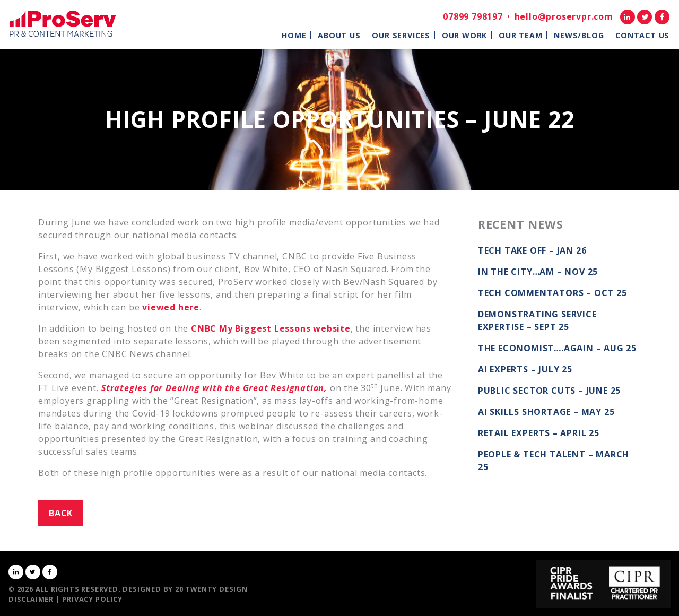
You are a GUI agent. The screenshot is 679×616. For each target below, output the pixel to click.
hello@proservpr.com (564, 16)
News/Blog (579, 35)
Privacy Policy (92, 599)
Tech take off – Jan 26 (532, 250)
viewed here (171, 307)
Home (294, 35)
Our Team (520, 35)
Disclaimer (31, 599)
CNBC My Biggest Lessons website (271, 328)
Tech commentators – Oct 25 (552, 293)
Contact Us (642, 35)
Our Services (401, 35)
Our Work (464, 35)
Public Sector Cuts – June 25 (549, 391)
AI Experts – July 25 (525, 369)
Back (61, 513)
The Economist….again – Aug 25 (557, 348)
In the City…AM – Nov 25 (538, 272)
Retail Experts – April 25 (539, 433)
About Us (339, 35)
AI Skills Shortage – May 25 (546, 412)
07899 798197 (473, 16)
